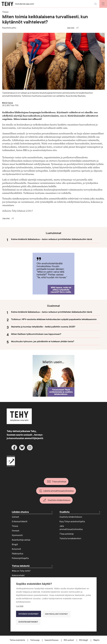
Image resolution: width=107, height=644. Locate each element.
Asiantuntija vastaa (21, 540)
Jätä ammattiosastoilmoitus (71, 528)
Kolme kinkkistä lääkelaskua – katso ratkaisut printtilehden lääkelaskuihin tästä (52, 239)
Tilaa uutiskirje (59, 482)
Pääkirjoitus (18, 554)
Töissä (15, 526)
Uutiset (15, 517)
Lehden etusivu (20, 512)
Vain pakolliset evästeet (56, 614)
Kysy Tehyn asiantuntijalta (72, 522)
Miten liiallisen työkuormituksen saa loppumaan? (36, 334)
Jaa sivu (71, 28)
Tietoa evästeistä (17, 640)
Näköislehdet (18, 575)
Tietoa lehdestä (21, 566)
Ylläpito (96, 640)
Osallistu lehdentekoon (59, 500)
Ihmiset (16, 531)
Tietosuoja (35, 640)
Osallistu (65, 512)
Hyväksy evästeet (28, 614)
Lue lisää (20, 606)
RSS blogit (84, 640)
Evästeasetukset (28, 622)
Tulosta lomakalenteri (70, 538)
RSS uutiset (69, 640)
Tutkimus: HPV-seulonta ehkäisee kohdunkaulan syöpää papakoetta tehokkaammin (54, 319)
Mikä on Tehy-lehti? (21, 571)
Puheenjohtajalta (20, 558)
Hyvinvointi (17, 535)
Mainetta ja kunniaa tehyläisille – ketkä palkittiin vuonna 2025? (43, 327)
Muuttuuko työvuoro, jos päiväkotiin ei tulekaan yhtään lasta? (43, 341)
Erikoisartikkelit (20, 522)
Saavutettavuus (52, 640)
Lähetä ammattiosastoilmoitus (59, 491)
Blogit (15, 544)
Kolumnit (16, 549)
